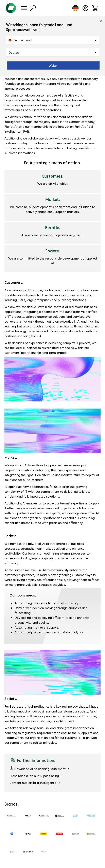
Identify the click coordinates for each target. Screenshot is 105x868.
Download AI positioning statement (39, 769)
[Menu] (24, 8)
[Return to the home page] (11, 8)
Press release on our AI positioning (36, 776)
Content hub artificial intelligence (35, 783)
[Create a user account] (85, 8)
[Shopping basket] (95, 8)
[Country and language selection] (75, 8)
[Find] (33, 8)
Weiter (53, 65)
